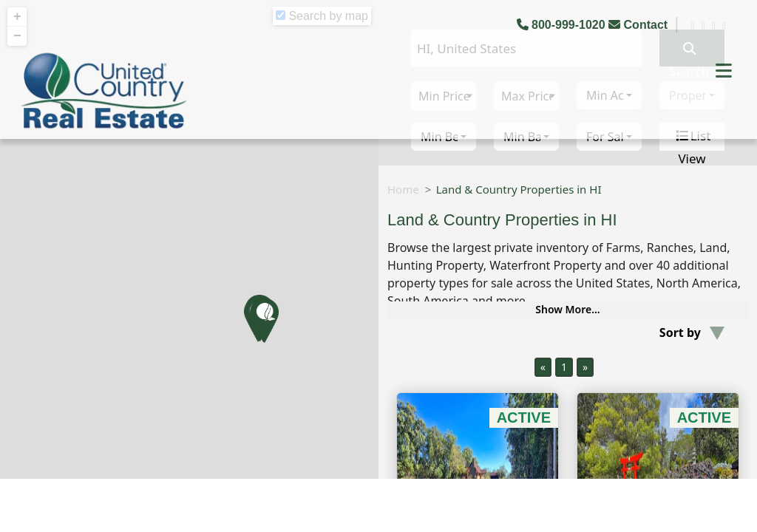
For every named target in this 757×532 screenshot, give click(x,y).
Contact (639, 25)
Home (403, 189)
